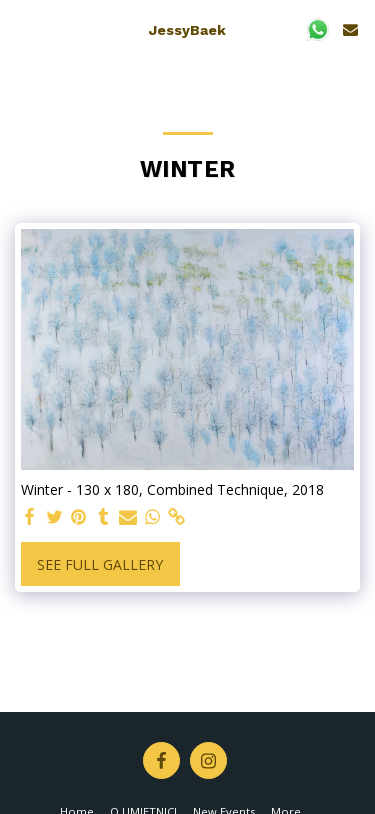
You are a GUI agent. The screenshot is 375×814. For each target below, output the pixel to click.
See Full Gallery (100, 564)
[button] (22, 28)
